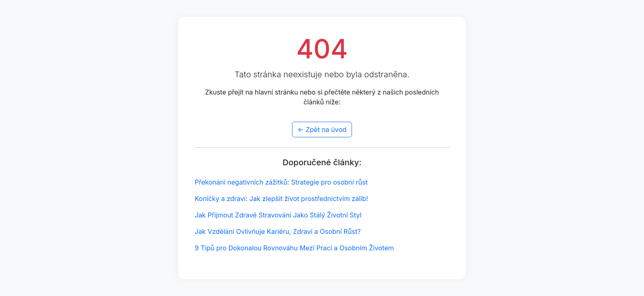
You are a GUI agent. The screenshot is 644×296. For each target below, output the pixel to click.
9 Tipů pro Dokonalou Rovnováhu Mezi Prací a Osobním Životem (294, 248)
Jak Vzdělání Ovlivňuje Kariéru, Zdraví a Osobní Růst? (278, 231)
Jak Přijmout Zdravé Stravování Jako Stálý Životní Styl (278, 215)
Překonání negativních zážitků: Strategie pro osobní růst (281, 182)
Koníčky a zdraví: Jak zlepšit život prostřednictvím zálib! (281, 199)
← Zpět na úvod (322, 129)
